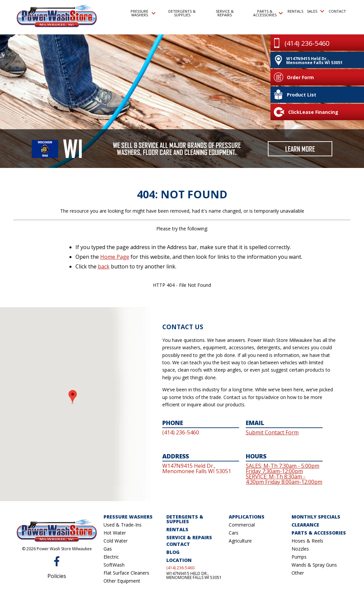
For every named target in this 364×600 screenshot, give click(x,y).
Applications (247, 517)
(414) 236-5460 (180, 568)
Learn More (300, 149)
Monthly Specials (316, 517)
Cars (234, 533)
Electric (111, 557)
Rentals (295, 11)
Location (179, 560)
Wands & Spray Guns (314, 565)
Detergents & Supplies (182, 13)
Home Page (115, 257)
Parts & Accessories (268, 13)
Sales (315, 11)
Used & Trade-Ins (123, 525)
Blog (173, 552)
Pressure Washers (143, 13)
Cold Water (116, 541)
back (104, 266)
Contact (337, 11)
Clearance (305, 525)
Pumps (299, 557)
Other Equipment (122, 581)
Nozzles (300, 549)
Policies (57, 576)
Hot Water (115, 533)
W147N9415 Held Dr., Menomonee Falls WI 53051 (194, 576)
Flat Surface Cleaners (126, 573)
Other (298, 573)
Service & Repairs (225, 13)
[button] (73, 397)
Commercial (242, 525)
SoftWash (114, 565)
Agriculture (240, 541)
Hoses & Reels (307, 541)
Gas (108, 549)
